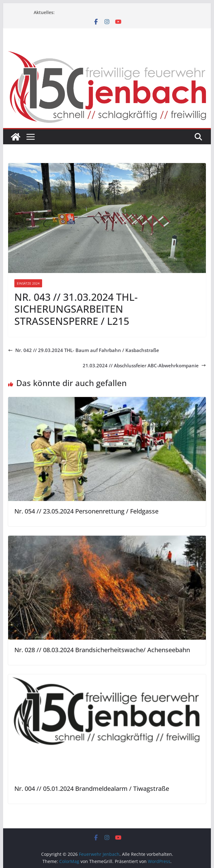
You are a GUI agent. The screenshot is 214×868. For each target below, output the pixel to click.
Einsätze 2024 (28, 283)
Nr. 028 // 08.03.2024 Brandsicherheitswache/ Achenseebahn (102, 650)
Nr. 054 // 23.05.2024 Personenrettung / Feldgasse (86, 511)
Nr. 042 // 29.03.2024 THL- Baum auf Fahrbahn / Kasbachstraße (84, 350)
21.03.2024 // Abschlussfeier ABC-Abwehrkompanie (144, 365)
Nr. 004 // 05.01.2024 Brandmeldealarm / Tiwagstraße (92, 789)
